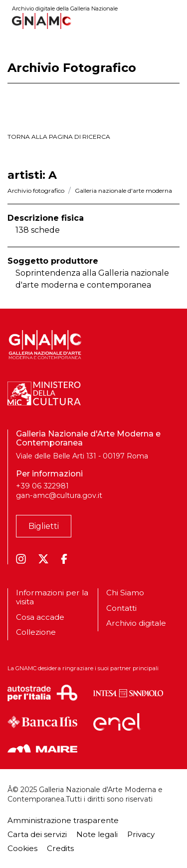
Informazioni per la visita (52, 597)
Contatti (121, 608)
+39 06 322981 (42, 486)
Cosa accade (40, 617)
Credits (60, 848)
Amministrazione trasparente (63, 820)
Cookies (22, 848)
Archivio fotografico (36, 191)
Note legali (97, 834)
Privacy (141, 834)
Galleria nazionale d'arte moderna (123, 191)
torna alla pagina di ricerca (59, 137)
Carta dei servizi (37, 834)
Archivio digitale (136, 623)
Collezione (36, 632)
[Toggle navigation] (173, 21)
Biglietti (44, 526)
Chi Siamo (125, 593)
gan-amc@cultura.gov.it (59, 495)
